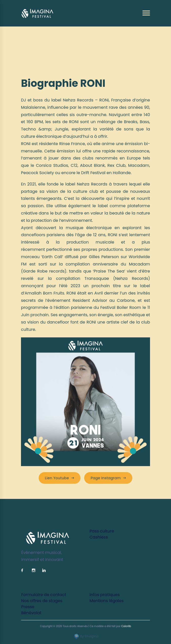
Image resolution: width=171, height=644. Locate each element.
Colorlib (126, 626)
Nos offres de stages (42, 601)
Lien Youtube (60, 478)
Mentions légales (107, 601)
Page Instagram (108, 478)
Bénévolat (31, 613)
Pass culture (102, 531)
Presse (28, 607)
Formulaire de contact (44, 595)
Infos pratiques (105, 595)
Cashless (99, 537)
